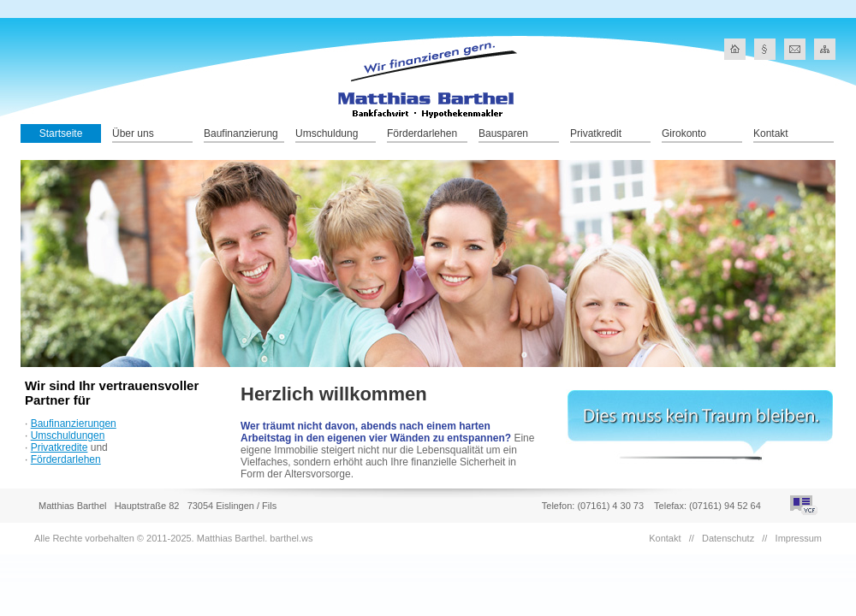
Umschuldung (327, 133)
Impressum (799, 538)
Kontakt (771, 133)
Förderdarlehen (422, 133)
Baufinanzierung (241, 133)
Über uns (133, 133)
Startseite (61, 133)
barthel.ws (291, 538)
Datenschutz (728, 538)
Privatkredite (59, 447)
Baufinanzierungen (74, 423)
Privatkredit (596, 133)
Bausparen (503, 133)
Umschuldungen (68, 435)
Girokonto (684, 133)
